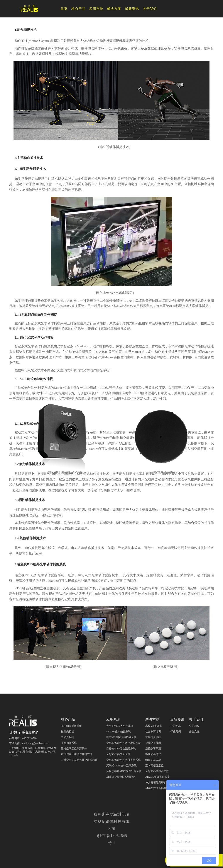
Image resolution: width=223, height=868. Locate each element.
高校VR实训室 (154, 726)
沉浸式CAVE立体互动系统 (121, 766)
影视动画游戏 (153, 754)
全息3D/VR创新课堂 (157, 771)
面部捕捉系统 (69, 743)
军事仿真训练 (153, 737)
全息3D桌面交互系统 (118, 754)
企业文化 (194, 732)
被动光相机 (68, 732)
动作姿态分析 (153, 760)
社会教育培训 (153, 732)
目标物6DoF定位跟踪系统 (121, 749)
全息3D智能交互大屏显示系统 (124, 760)
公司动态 (176, 726)
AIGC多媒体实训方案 (158, 777)
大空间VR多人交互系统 (120, 726)
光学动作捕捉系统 (71, 726)
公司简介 (194, 726)
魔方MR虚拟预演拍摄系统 (121, 737)
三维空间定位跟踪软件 (74, 749)
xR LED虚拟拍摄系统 (118, 732)
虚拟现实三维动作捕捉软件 (77, 754)
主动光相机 (68, 737)
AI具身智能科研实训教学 (160, 783)
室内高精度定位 (154, 766)
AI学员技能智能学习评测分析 (162, 788)
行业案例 (176, 732)
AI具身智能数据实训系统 (121, 777)
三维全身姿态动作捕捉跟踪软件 (79, 760)
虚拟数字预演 (153, 749)
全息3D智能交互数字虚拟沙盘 (124, 743)
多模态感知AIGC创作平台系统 (124, 771)
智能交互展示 (153, 743)
